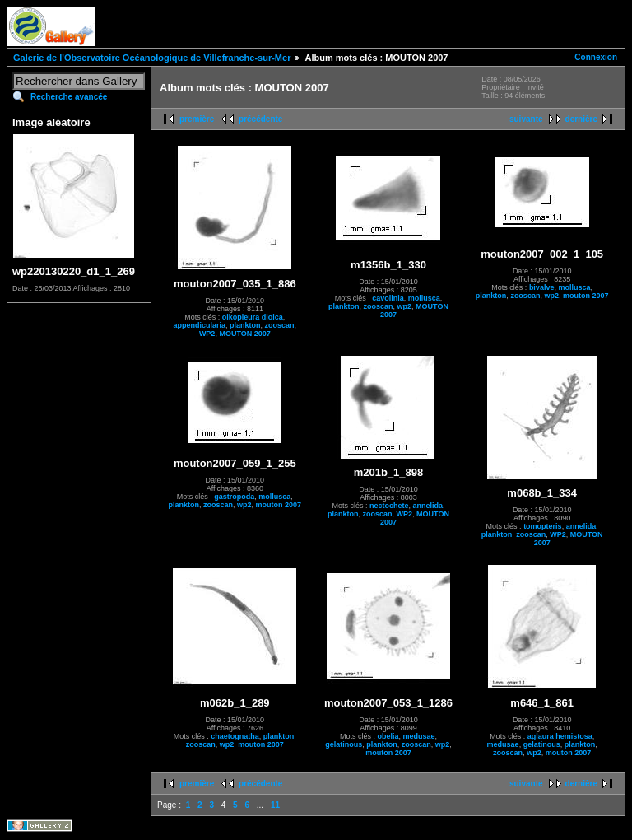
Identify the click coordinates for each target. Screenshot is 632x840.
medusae (418, 736)
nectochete (389, 506)
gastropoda (234, 497)
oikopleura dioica (253, 317)
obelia (388, 736)
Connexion (596, 57)
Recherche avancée (69, 97)
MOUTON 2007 (244, 334)
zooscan (280, 325)
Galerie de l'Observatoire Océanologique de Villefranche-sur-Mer (152, 58)
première (197, 119)
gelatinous (344, 744)
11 (275, 805)
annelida (428, 506)
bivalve (542, 287)
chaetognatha (235, 736)
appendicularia (200, 325)
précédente (260, 119)
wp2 (405, 306)
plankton (245, 325)
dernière (581, 119)
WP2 (207, 334)
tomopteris (543, 526)
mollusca (424, 298)
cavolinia (388, 298)
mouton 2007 (586, 296)
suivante (526, 119)
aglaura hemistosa (560, 736)
